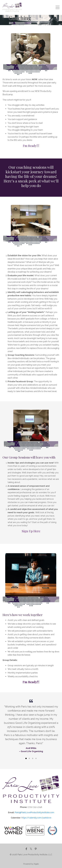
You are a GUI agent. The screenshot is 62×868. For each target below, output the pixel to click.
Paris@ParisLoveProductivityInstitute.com (34, 813)
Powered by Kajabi (31, 864)
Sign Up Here (31, 531)
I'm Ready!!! (31, 146)
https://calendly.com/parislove (36, 818)
